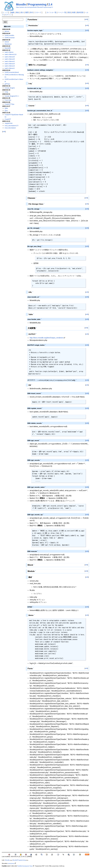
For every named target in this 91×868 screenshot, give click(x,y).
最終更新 (80, 12)
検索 (74, 12)
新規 (69, 12)
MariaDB (8, 48)
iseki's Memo (9, 52)
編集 (13, 12)
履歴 (27, 12)
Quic (6, 111)
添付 (32, 12)
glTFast (7, 84)
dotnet (7, 42)
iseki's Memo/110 (11, 54)
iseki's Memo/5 (10, 59)
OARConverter (10, 38)
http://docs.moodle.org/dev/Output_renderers (47, 338)
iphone (7, 31)
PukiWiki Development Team (25, 866)
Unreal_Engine (10, 88)
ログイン (8, 15)
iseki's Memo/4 (10, 64)
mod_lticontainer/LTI (11, 126)
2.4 (50, 4)
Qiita (6, 108)
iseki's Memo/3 (10, 66)
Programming (37, 4)
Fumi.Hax (8, 100)
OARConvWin (9, 35)
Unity (6, 92)
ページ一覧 (62, 12)
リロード (38, 12)
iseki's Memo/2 (10, 61)
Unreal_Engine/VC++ (12, 96)
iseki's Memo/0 (10, 57)
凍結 (17, 12)
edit (86, 19)
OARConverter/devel (12, 72)
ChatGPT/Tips (9, 104)
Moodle (21, 4)
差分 (22, 12)
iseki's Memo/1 (10, 68)
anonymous (11, 863)
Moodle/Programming (19, 860)
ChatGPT (8, 119)
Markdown (8, 44)
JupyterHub (9, 123)
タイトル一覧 (51, 12)
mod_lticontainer (10, 128)
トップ (5, 12)
